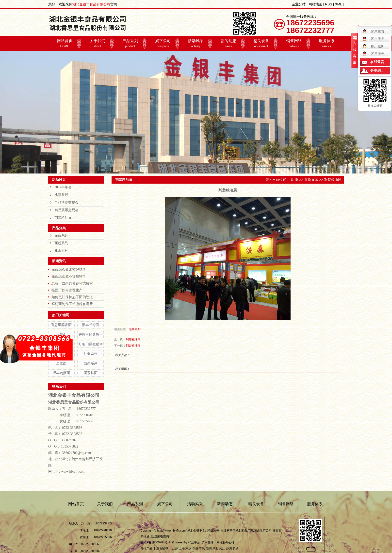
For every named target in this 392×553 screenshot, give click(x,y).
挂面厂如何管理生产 (67, 290)
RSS (329, 4)
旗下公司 (163, 43)
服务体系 (327, 43)
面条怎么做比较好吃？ (69, 269)
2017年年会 (63, 187)
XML (338, 4)
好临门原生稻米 (91, 344)
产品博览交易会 (66, 202)
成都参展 (61, 195)
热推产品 (147, 548)
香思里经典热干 (91, 334)
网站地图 (315, 4)
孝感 (195, 548)
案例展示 (311, 180)
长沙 (236, 548)
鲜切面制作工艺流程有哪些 (72, 304)
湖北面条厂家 (244, 531)
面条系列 (61, 235)
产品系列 (130, 43)
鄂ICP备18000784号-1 (155, 542)
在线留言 (377, 62)
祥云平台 (194, 542)
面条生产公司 (263, 531)
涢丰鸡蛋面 (61, 373)
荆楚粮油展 (63, 218)
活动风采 (196, 43)
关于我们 (97, 43)
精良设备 (261, 43)
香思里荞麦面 (61, 325)
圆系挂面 (91, 373)
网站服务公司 (225, 542)
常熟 (202, 548)
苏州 (229, 548)
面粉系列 (61, 243)
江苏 (175, 548)
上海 (182, 548)
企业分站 (299, 4)
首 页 (294, 180)
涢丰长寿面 (91, 325)
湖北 (215, 548)
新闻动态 (228, 43)
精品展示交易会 (66, 210)
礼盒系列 (61, 251)
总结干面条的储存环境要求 (72, 283)
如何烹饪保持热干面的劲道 (72, 297)
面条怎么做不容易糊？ (69, 276)
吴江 (222, 548)
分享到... (377, 71)
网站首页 (65, 43)
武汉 (188, 548)
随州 (209, 548)
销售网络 (294, 43)
